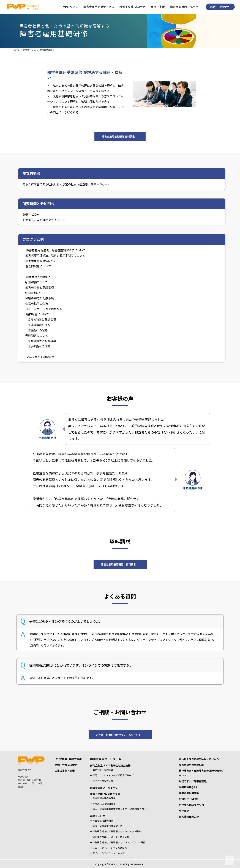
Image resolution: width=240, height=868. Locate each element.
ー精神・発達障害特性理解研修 (106, 826)
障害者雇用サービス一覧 (106, 759)
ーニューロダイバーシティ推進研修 (109, 848)
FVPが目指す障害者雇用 (68, 759)
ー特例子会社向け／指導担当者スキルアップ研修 (116, 831)
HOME (16, 50)
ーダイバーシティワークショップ (107, 853)
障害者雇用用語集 (189, 793)
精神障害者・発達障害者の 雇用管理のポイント (202, 773)
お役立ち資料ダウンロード (194, 805)
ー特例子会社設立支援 (102, 781)
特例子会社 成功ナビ (66, 765)
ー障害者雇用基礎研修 (102, 820)
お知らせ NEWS (189, 799)
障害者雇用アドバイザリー (105, 788)
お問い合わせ (220, 7)
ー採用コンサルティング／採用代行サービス (113, 775)
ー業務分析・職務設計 (102, 770)
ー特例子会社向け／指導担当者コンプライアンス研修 (118, 842)
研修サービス (29, 50)
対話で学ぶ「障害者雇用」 (194, 781)
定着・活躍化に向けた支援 (105, 794)
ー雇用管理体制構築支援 (103, 798)
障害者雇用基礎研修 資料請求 (118, 136)
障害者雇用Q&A (188, 787)
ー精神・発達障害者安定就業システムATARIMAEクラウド (119, 809)
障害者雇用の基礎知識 (191, 765)
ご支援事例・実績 (65, 771)
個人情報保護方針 (189, 817)
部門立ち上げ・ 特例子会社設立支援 (110, 765)
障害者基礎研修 (47, 50)
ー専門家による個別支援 (103, 804)
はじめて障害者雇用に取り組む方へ (199, 759)
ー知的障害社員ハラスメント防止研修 (110, 837)
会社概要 (184, 811)
